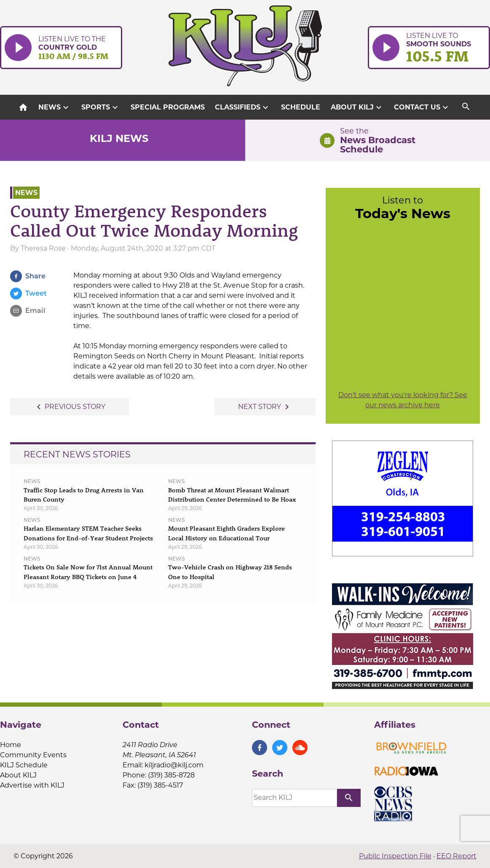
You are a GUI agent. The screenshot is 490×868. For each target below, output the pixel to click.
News (55, 107)
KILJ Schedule (24, 765)
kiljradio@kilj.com (174, 765)
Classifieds (243, 107)
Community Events (33, 755)
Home (11, 745)
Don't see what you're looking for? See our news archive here (403, 400)
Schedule (301, 107)
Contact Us (422, 107)
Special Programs (168, 107)
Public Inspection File (395, 856)
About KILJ (357, 107)
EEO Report (457, 856)
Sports (101, 107)
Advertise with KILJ (32, 785)
